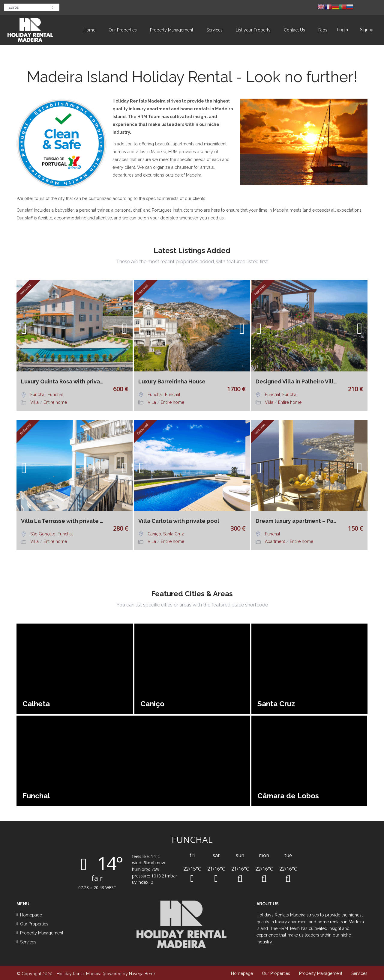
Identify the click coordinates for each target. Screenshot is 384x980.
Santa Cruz (174, 534)
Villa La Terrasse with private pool (64, 521)
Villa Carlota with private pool (179, 521)
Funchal (38, 395)
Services (214, 30)
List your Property (253, 30)
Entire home (55, 402)
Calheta (36, 704)
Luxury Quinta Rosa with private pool (64, 382)
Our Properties (123, 30)
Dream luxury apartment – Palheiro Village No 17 (298, 521)
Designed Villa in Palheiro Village (298, 382)
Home (89, 30)
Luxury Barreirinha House (172, 382)
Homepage (242, 973)
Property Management (172, 30)
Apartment (275, 541)
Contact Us (294, 30)
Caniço (154, 534)
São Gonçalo (43, 534)
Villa (34, 402)
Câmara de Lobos (288, 796)
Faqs (323, 30)
